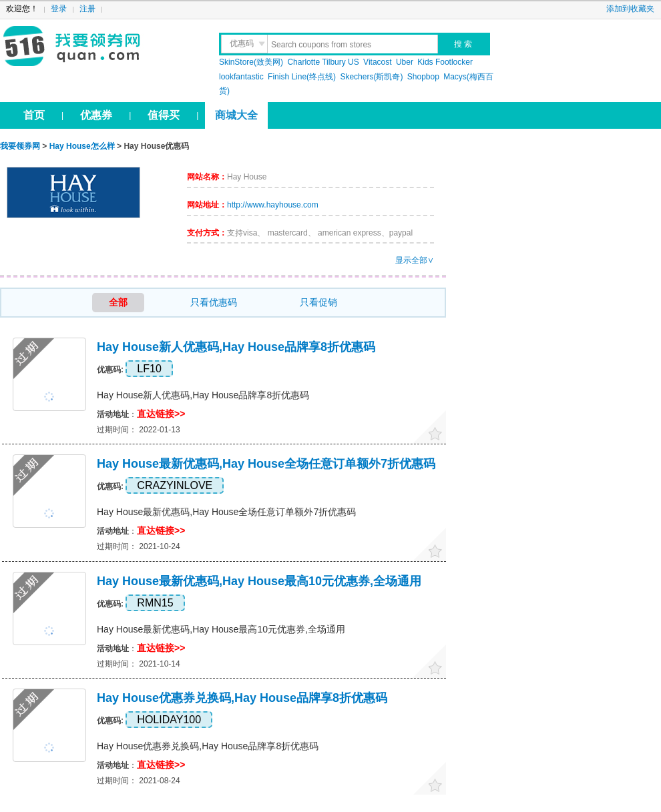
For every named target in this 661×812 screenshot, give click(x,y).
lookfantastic (241, 77)
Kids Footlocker (445, 62)
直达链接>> (161, 414)
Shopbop (423, 77)
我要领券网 (101, 47)
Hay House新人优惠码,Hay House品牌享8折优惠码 (236, 347)
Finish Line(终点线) (302, 77)
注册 (87, 9)
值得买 (164, 115)
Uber (405, 62)
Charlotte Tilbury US (323, 62)
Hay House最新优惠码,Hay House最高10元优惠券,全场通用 (259, 581)
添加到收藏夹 (630, 9)
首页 (34, 115)
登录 (59, 9)
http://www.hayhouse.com (273, 205)
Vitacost (377, 62)
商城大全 (236, 115)
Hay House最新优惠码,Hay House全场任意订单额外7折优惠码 (266, 464)
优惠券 (96, 115)
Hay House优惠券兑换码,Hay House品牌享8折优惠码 (242, 698)
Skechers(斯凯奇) (371, 77)
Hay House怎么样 (82, 146)
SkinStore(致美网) (251, 62)
